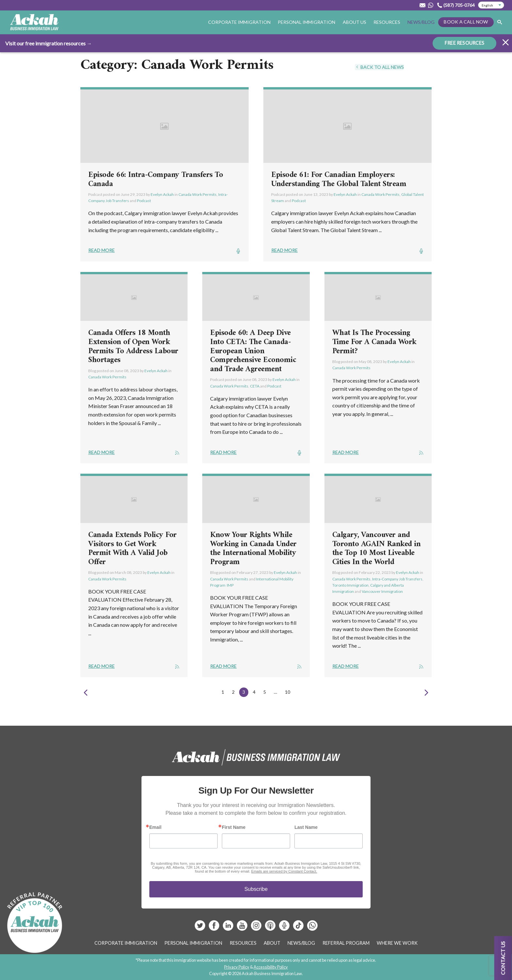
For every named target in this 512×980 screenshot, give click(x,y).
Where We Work (397, 943)
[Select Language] (491, 5)
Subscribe (256, 889)
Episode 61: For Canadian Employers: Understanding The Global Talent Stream (339, 180)
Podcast (144, 201)
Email (155, 827)
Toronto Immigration (350, 585)
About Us (355, 22)
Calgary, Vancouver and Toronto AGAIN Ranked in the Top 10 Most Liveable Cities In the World (377, 549)
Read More (101, 250)
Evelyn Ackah (162, 194)
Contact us (503, 958)
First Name (234, 827)
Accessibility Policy (271, 967)
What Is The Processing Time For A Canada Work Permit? (374, 342)
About (272, 943)
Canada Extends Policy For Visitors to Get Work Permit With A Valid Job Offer (132, 549)
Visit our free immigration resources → (49, 43)
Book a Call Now (466, 22)
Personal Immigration (306, 22)
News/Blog (421, 22)
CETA (255, 386)
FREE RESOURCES (464, 43)
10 (288, 692)
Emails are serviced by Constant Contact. (284, 871)
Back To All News (379, 67)
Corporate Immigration (239, 22)
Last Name (306, 827)
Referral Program (346, 943)
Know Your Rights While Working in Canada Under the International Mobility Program (253, 549)
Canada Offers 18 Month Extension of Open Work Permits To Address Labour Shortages (133, 347)
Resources (387, 22)
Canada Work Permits (198, 194)
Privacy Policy (237, 967)
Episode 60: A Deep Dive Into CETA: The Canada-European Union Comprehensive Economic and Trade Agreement (253, 351)
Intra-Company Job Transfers (397, 579)
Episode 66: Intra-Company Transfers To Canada (156, 180)
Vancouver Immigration (382, 591)
